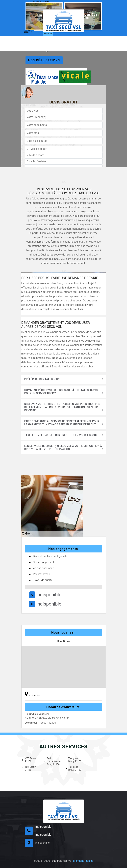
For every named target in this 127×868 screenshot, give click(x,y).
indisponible (45, 595)
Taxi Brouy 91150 (29, 768)
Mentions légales (83, 861)
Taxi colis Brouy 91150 (73, 768)
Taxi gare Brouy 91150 (73, 760)
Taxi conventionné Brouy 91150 (52, 761)
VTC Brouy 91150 (29, 760)
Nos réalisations (44, 60)
